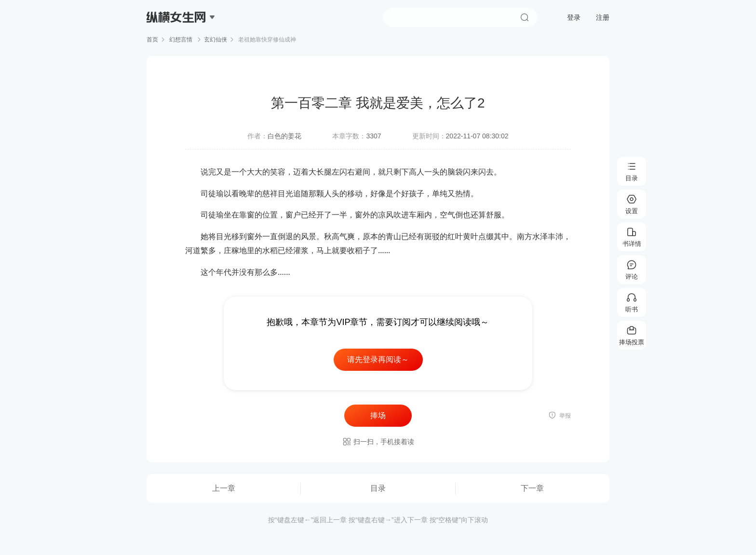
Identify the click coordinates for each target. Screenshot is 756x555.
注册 (603, 17)
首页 (152, 40)
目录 (378, 488)
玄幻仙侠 (216, 40)
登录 (574, 17)
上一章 (224, 488)
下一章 (532, 488)
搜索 (525, 17)
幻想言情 (181, 40)
